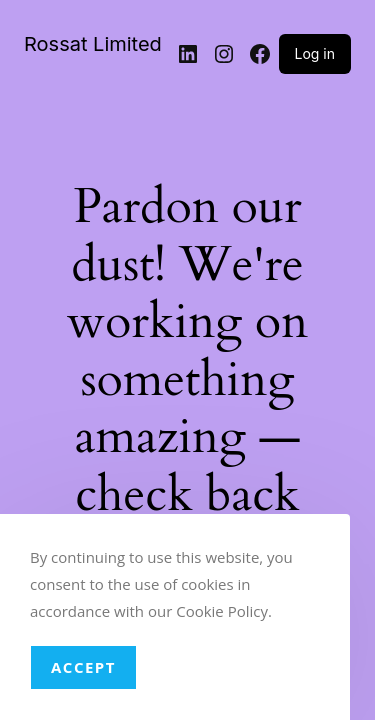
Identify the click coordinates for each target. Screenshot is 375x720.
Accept (83, 667)
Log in (315, 53)
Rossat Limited (93, 44)
